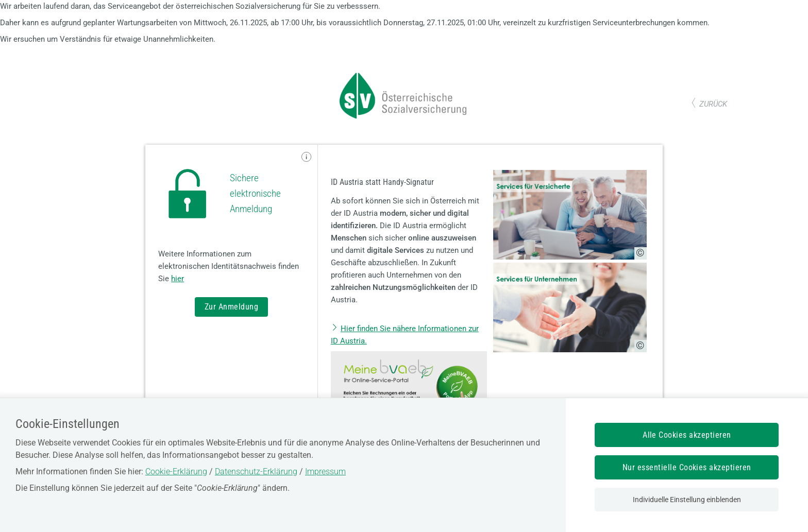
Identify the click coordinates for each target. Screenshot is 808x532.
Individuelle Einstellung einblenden (687, 500)
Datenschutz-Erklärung (256, 471)
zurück (713, 104)
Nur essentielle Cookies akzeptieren (687, 467)
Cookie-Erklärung (176, 471)
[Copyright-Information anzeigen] (641, 253)
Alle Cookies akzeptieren (687, 435)
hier (178, 279)
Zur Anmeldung (231, 307)
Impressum (325, 471)
